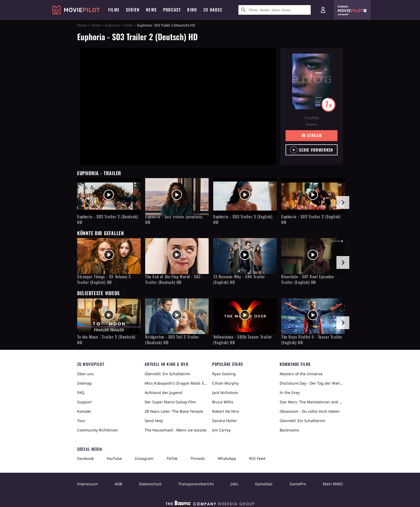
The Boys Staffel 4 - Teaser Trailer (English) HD (312, 340)
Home (82, 25)
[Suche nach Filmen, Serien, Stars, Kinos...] (275, 10)
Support (84, 402)
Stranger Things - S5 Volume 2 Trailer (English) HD (104, 279)
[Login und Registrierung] (323, 10)
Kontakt (84, 411)
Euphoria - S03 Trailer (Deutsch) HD (174, 219)
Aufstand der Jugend (163, 393)
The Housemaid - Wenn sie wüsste (176, 430)
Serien (96, 25)
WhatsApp (227, 458)
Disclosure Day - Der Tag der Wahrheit (311, 383)
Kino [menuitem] (192, 10)
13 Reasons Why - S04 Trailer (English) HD (239, 279)
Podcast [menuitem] (172, 10)
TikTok (172, 458)
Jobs (234, 484)
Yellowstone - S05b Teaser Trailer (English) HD (243, 340)
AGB (118, 484)
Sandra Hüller (225, 421)
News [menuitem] (151, 10)
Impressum (87, 484)
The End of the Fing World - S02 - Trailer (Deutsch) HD (174, 279)
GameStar (264, 484)
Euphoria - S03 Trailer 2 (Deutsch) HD (108, 219)
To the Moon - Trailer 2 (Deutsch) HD (106, 340)
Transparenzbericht (196, 484)
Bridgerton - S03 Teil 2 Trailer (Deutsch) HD (172, 340)
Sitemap (85, 383)
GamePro (298, 484)
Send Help (154, 421)
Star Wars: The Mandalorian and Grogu (311, 402)
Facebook (85, 458)
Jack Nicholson (225, 393)
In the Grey (290, 393)
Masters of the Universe (301, 374)
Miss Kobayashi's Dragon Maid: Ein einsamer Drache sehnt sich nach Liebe (176, 383)
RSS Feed (257, 458)
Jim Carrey (221, 430)
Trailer (128, 25)
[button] (312, 150)
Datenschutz (150, 484)
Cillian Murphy (225, 383)
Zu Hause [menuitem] (213, 10)
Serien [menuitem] (133, 10)
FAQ (81, 393)
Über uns (85, 374)
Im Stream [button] (312, 135)
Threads (198, 458)
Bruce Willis (223, 402)
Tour (81, 421)
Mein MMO (333, 484)
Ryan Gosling (224, 374)
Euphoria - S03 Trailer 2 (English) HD (311, 219)
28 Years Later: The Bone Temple (174, 411)
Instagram (144, 458)
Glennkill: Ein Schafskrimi (167, 374)
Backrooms (289, 430)
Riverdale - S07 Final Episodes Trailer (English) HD (308, 279)
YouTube (114, 458)
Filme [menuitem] (114, 10)
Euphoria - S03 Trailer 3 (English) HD (243, 219)
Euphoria (112, 25)
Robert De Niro (226, 411)
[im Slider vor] (343, 202)
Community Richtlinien (98, 430)
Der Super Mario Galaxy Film (170, 402)
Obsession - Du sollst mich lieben (310, 411)
